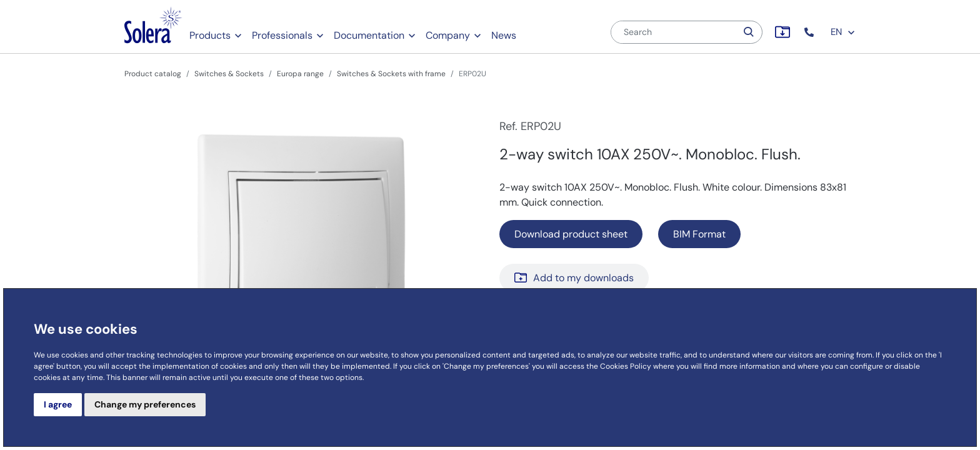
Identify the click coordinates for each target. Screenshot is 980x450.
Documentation (369, 35)
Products (210, 35)
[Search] (674, 32)
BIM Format (699, 234)
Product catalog (153, 74)
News (504, 35)
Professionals (282, 35)
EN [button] (843, 32)
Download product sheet (571, 234)
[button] (810, 32)
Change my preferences (145, 404)
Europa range (300, 74)
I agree (58, 404)
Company (448, 35)
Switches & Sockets (229, 74)
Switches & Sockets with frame (391, 74)
